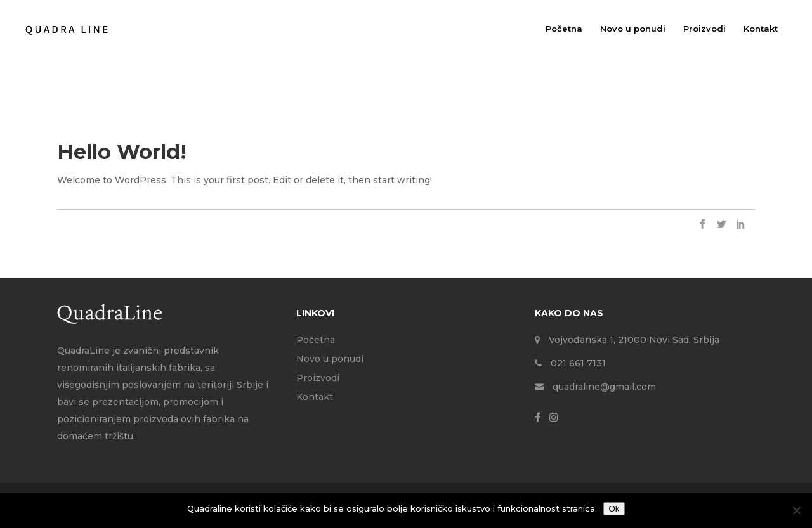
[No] (796, 510)
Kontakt (315, 397)
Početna (316, 340)
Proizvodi (318, 378)
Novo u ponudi (330, 359)
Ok (614, 509)
